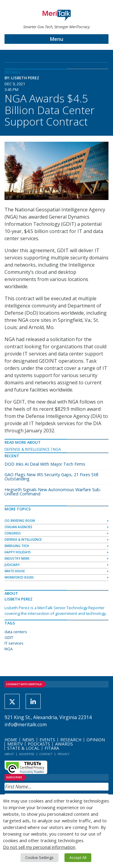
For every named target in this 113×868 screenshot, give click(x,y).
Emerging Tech (17, 546)
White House (15, 571)
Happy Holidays (18, 552)
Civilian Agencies (18, 527)
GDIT (9, 637)
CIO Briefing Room (20, 521)
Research (71, 740)
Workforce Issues (19, 577)
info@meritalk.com (26, 724)
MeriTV (15, 744)
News (28, 740)
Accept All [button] (78, 857)
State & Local (23, 748)
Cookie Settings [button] (39, 857)
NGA (57, 449)
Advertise (27, 754)
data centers (16, 632)
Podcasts (39, 744)
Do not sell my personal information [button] (39, 847)
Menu (57, 39)
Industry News (17, 558)
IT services (14, 643)
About (9, 754)
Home (11, 740)
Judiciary (12, 565)
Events (47, 740)
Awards (64, 744)
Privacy (63, 754)
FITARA (52, 748)
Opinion (96, 740)
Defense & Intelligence (27, 449)
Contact (46, 754)
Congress (13, 533)
